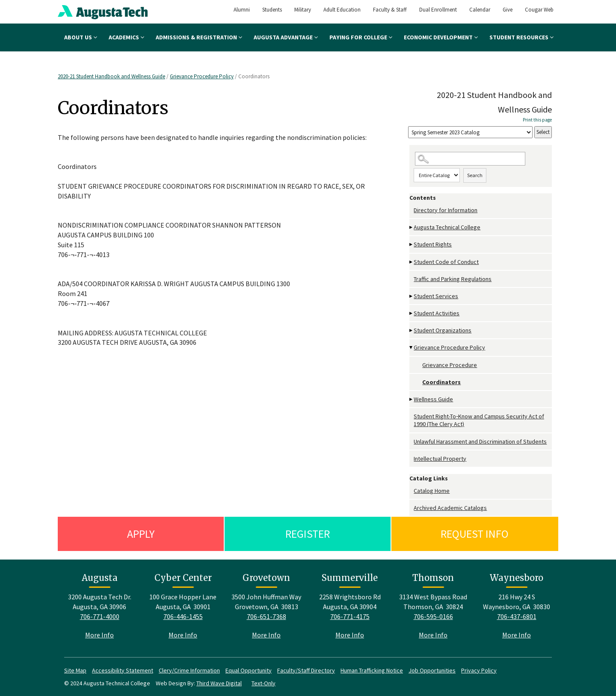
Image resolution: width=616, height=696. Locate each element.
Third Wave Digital (219, 683)
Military (303, 10)
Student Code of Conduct (446, 262)
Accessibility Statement (123, 670)
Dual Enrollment (438, 10)
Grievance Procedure (450, 365)
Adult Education (342, 10)
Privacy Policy (479, 670)
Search (475, 175)
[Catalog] (470, 132)
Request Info (475, 534)
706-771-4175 (350, 616)
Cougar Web (539, 10)
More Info (99, 635)
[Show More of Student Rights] (412, 244)
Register (308, 534)
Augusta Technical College (447, 227)
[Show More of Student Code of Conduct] (412, 262)
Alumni (242, 10)
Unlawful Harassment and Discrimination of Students (480, 441)
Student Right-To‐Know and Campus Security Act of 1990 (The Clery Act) (479, 420)
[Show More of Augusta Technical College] (412, 227)
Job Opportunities (432, 670)
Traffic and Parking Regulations (453, 279)
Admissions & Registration (199, 37)
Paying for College (361, 37)
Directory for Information (446, 210)
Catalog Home (432, 491)
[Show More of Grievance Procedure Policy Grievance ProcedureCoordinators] (412, 348)
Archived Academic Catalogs (450, 508)
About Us (81, 37)
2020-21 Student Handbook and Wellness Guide (111, 76)
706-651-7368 (267, 616)
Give (508, 10)
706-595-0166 (433, 616)
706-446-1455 (183, 616)
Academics (126, 37)
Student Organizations (443, 330)
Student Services (436, 296)
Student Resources (521, 37)
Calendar (480, 10)
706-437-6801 (517, 616)
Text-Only (264, 683)
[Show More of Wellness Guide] (412, 399)
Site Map (75, 670)
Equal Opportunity (249, 670)
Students (272, 10)
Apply (141, 534)
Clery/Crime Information (189, 670)
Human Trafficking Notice (372, 670)
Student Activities (437, 313)
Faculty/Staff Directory (306, 670)
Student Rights (433, 244)
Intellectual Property (440, 459)
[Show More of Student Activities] (412, 313)
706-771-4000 (100, 616)
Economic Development (441, 37)
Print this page (537, 120)
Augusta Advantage (286, 37)
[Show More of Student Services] (412, 296)
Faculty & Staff (390, 10)
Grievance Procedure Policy (202, 76)
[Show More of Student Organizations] (412, 330)
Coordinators (441, 382)
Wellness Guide (433, 399)
